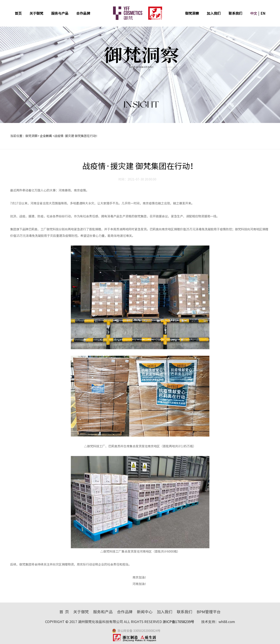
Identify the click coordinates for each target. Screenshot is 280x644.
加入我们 (214, 13)
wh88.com (227, 622)
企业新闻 (46, 136)
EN (263, 13)
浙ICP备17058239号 (179, 622)
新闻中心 (145, 612)
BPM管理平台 (209, 612)
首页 (18, 13)
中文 (254, 13)
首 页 (64, 612)
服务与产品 (60, 13)
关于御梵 (36, 13)
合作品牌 (83, 13)
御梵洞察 (192, 13)
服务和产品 (103, 612)
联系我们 (235, 13)
